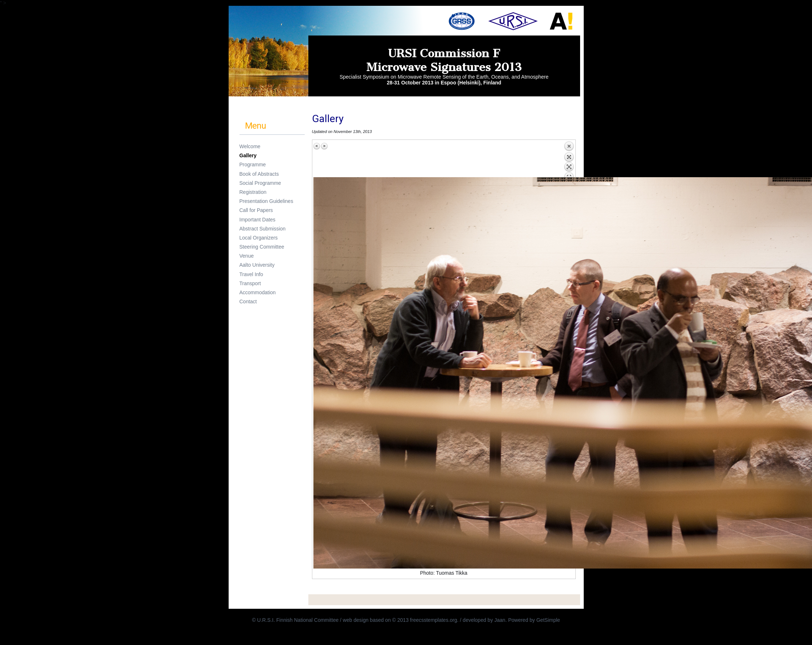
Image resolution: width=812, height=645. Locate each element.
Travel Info (251, 274)
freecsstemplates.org (434, 620)
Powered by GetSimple (534, 620)
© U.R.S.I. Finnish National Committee (296, 620)
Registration (253, 192)
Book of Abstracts (259, 174)
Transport (250, 283)
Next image (324, 146)
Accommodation (258, 292)
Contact (248, 301)
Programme (253, 165)
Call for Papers (256, 210)
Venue (247, 256)
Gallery (248, 155)
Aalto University (257, 265)
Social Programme (260, 183)
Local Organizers (259, 238)
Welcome (250, 146)
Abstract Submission (263, 229)
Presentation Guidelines (266, 201)
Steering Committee (262, 247)
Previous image (317, 146)
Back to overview (569, 159)
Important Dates (258, 220)
